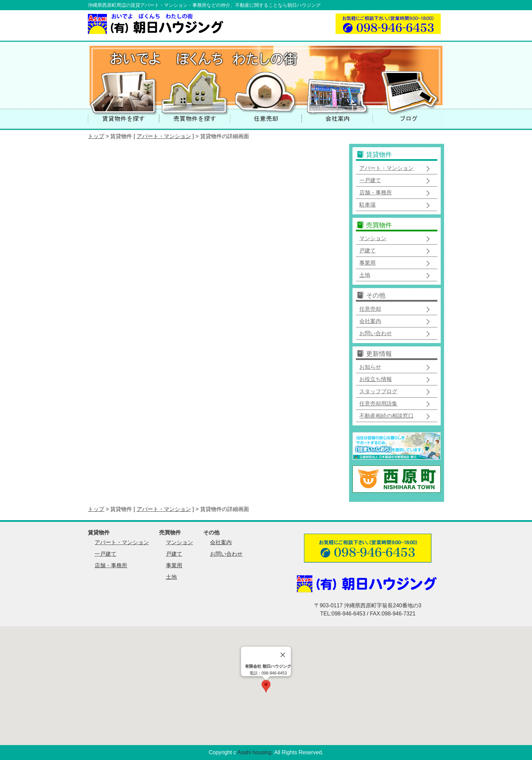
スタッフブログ (378, 391)
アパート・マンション (164, 136)
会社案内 (370, 321)
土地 (365, 275)
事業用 (367, 263)
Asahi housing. (255, 752)
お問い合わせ (376, 333)
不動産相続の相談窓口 (386, 416)
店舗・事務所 (376, 193)
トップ (96, 136)
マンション (373, 238)
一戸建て (370, 180)
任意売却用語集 (378, 404)
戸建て (367, 251)
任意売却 (370, 309)
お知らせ (370, 367)
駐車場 (367, 205)
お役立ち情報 (376, 379)
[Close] (283, 655)
